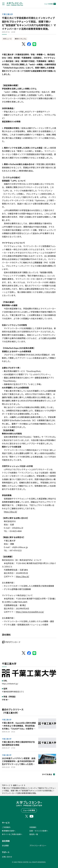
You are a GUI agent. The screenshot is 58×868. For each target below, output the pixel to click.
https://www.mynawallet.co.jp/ (30, 612)
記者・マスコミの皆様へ (39, 831)
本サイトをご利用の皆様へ (12, 834)
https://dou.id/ (10, 512)
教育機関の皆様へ (9, 831)
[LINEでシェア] (34, 44)
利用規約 (33, 827)
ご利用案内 (6, 827)
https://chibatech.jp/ (10, 684)
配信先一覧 (34, 834)
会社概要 (5, 845)
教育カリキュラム (21, 39)
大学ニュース (7, 39)
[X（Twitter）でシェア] (24, 44)
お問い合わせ (7, 857)
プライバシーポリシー (38, 845)
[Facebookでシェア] (29, 44)
